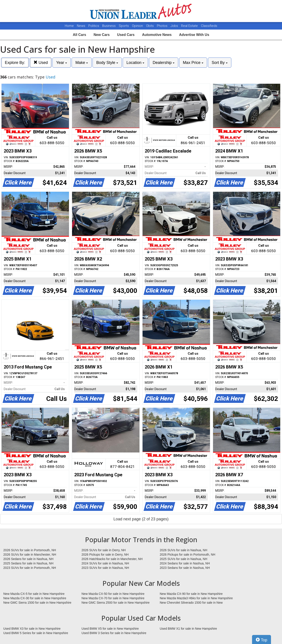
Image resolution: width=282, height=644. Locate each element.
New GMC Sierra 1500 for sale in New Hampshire (37, 603)
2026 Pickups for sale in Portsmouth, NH (187, 555)
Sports (124, 26)
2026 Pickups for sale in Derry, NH (105, 555)
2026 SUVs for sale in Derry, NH (104, 550)
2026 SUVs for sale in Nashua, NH (184, 550)
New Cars (102, 35)
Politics (94, 26)
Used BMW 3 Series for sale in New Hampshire (114, 633)
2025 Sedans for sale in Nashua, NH (28, 563)
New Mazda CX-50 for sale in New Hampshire (113, 594)
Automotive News (157, 35)
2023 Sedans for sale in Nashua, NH (185, 568)
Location (135, 63)
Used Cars (126, 35)
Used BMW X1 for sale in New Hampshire (188, 629)
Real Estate (190, 26)
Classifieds (209, 26)
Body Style (107, 63)
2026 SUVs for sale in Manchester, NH (30, 555)
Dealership (164, 63)
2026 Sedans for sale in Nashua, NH (28, 559)
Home (69, 26)
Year (62, 63)
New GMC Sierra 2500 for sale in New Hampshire (116, 603)
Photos (163, 26)
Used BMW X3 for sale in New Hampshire (32, 629)
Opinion (138, 26)
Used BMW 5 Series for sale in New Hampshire (36, 633)
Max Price (193, 63)
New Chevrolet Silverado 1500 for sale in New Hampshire (191, 603)
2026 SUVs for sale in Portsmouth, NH (30, 550)
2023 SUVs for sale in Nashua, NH (105, 568)
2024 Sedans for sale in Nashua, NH (185, 563)
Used (41, 62)
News (81, 26)
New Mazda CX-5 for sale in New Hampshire (34, 594)
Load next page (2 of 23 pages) (141, 519)
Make (82, 63)
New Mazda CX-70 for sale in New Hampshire (113, 598)
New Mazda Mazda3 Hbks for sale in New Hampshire (196, 598)
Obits (150, 26)
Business (109, 26)
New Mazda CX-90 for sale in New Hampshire (191, 594)
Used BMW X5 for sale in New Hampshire (110, 629)
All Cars (79, 35)
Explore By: (15, 63)
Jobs (175, 26)
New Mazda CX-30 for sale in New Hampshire (35, 598)
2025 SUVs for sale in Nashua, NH (184, 559)
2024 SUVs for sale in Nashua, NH (105, 563)
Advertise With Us (194, 35)
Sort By (220, 63)
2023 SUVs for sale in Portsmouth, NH (30, 568)
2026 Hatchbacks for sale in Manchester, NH (112, 559)
